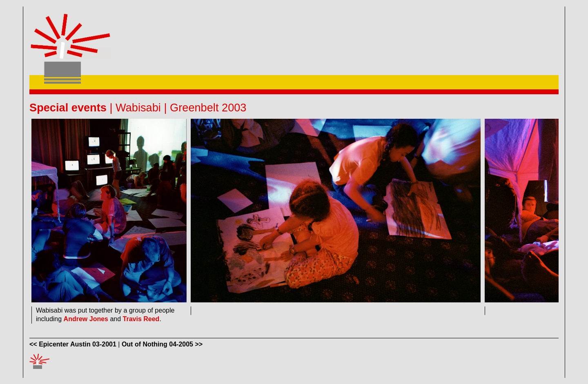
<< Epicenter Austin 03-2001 (73, 344)
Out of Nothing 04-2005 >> (162, 344)
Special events (68, 108)
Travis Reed (141, 319)
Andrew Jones (86, 319)
